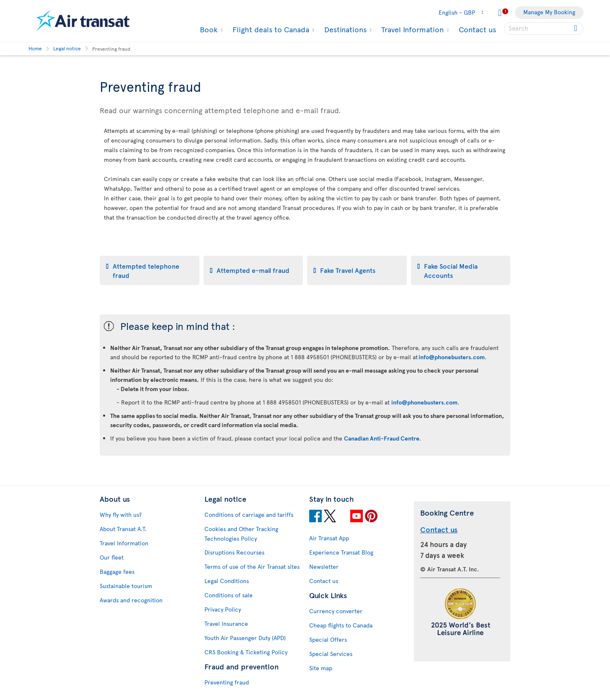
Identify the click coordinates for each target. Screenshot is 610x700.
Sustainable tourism (126, 586)
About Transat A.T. (123, 529)
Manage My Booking (549, 12)
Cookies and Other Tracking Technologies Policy (241, 534)
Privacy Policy (223, 609)
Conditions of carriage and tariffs (249, 515)
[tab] (150, 270)
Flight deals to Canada (270, 29)
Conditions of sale (229, 595)
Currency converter (336, 611)
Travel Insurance (226, 624)
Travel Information (411, 29)
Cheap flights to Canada (341, 625)
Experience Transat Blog (341, 552)
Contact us (477, 29)
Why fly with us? (121, 515)
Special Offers (328, 639)
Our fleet (112, 557)
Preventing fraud (227, 682)
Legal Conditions (227, 581)
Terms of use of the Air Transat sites (252, 566)
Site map (321, 668)
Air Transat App (329, 538)
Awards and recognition (131, 600)
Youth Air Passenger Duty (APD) (245, 638)
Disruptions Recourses (234, 552)
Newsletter (324, 566)
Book (208, 29)
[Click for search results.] (576, 29)
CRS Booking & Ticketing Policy (246, 652)
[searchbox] (544, 29)
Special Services (331, 654)
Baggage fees (117, 572)
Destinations (344, 29)
